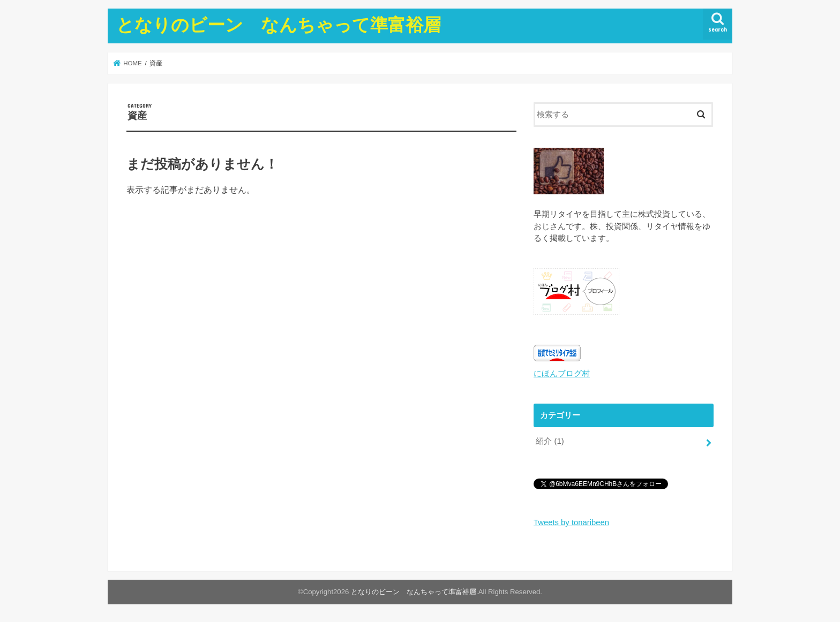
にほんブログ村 (562, 374)
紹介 (550, 441)
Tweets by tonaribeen (571, 522)
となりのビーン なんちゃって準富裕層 (279, 24)
